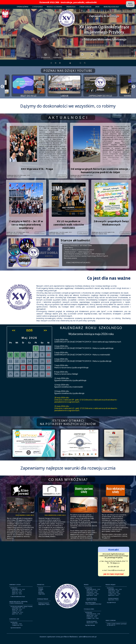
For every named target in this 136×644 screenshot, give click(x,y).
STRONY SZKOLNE (85, 7)
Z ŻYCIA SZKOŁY (38, 7)
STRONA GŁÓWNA (23, 7)
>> (45, 334)
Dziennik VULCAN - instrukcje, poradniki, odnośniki (68, 2)
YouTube (40, 595)
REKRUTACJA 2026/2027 (111, 7)
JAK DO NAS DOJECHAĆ (114, 578)
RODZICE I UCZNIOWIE (54, 7)
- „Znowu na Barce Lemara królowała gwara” (79, 254)
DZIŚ (29, 334)
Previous (1, 87)
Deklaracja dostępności (44, 607)
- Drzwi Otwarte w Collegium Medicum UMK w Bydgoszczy (84, 258)
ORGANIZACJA (71, 7)
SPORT (97, 7)
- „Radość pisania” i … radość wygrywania (77, 256)
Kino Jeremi (41, 597)
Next (132, 87)
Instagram (41, 594)
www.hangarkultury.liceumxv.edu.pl (55, 519)
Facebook (41, 592)
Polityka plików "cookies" (44, 609)
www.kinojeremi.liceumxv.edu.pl (25, 519)
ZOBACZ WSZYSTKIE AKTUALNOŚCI (78, 267)
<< (14, 334)
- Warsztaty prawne (70, 262)
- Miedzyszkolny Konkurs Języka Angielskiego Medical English (86, 260)
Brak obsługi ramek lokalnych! (68, 566)
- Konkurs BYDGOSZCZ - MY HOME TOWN (77, 250)
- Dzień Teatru (68, 252)
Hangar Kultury (42, 598)
